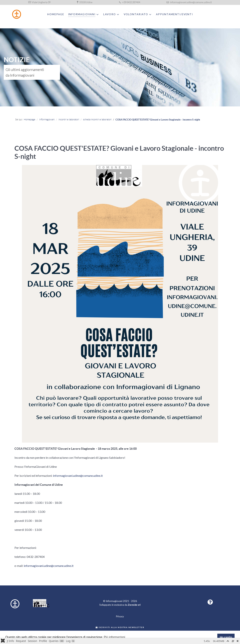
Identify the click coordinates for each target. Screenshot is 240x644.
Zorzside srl (134, 605)
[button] (210, 603)
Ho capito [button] (226, 637)
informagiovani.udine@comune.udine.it (189, 2)
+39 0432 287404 (130, 2)
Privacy (120, 616)
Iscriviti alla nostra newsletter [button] (120, 627)
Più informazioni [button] (115, 637)
